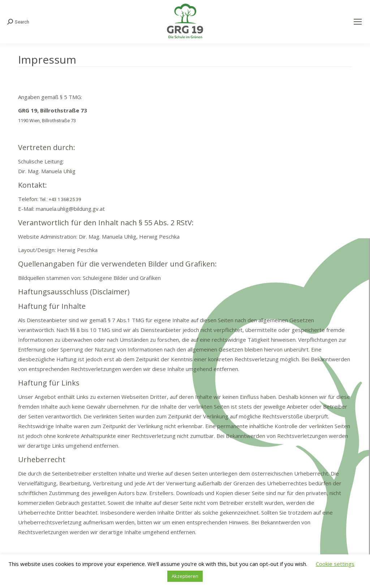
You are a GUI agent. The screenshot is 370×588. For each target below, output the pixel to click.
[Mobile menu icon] (358, 22)
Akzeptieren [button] (185, 576)
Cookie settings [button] (335, 564)
